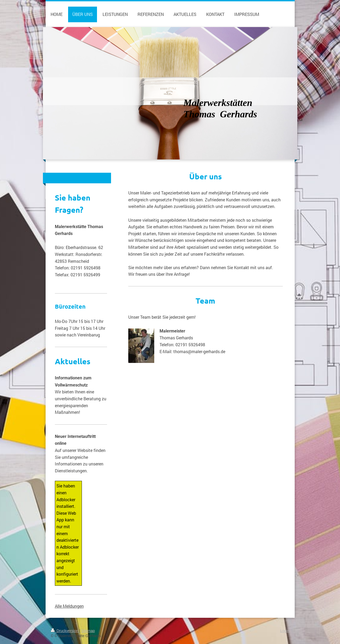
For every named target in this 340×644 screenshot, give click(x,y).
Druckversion (65, 631)
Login (285, 631)
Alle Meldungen (69, 606)
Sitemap (88, 631)
